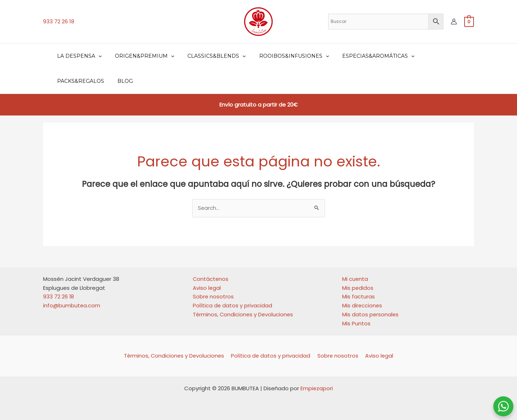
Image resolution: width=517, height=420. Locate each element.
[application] (97, 56)
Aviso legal (207, 288)
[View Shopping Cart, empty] (469, 21)
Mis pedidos (358, 288)
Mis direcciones (362, 305)
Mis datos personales (371, 314)
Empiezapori (317, 388)
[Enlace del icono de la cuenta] (454, 22)
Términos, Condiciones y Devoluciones (244, 314)
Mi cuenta (355, 279)
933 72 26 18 (59, 21)
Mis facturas (358, 297)
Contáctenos (211, 279)
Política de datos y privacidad (233, 305)
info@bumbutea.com (72, 305)
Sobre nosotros (213, 297)
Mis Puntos (356, 323)
